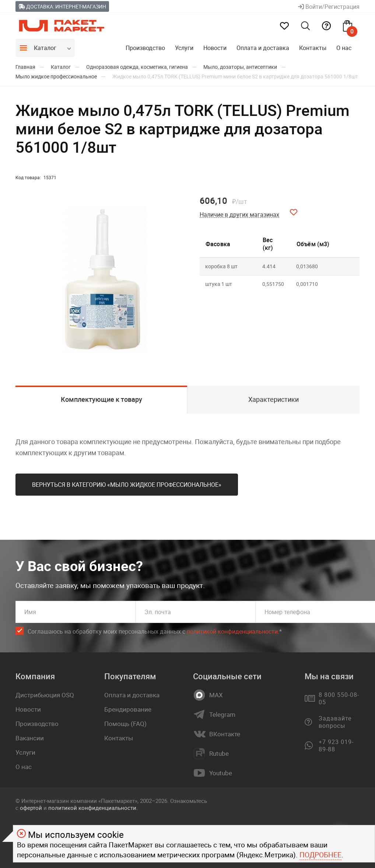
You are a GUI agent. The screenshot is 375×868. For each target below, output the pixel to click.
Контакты (313, 48)
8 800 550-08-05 (339, 698)
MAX (216, 695)
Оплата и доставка (263, 48)
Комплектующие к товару (101, 399)
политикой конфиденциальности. (93, 808)
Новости (215, 48)
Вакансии (30, 738)
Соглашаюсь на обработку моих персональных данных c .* (155, 632)
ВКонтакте (225, 734)
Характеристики (274, 399)
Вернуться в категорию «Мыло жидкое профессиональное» (127, 485)
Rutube (219, 754)
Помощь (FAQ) (125, 724)
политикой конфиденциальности (232, 631)
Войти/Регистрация (329, 7)
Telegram (222, 715)
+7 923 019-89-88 (336, 745)
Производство (145, 48)
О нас (344, 48)
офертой (31, 808)
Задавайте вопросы (335, 722)
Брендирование (128, 709)
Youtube (221, 773)
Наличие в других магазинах (239, 215)
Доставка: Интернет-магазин (62, 6)
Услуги (184, 48)
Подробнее (320, 855)
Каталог (45, 48)
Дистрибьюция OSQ (45, 695)
